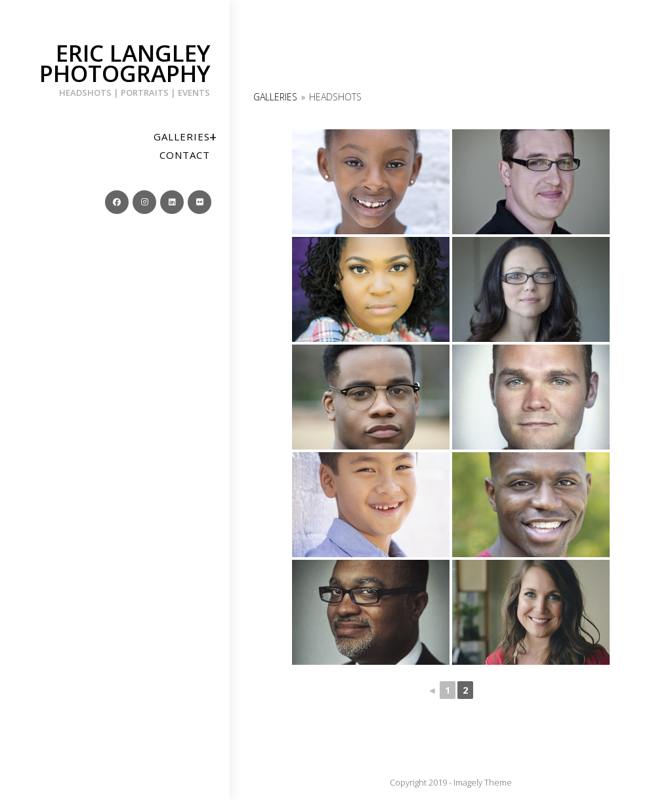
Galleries (275, 97)
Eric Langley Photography (115, 68)
